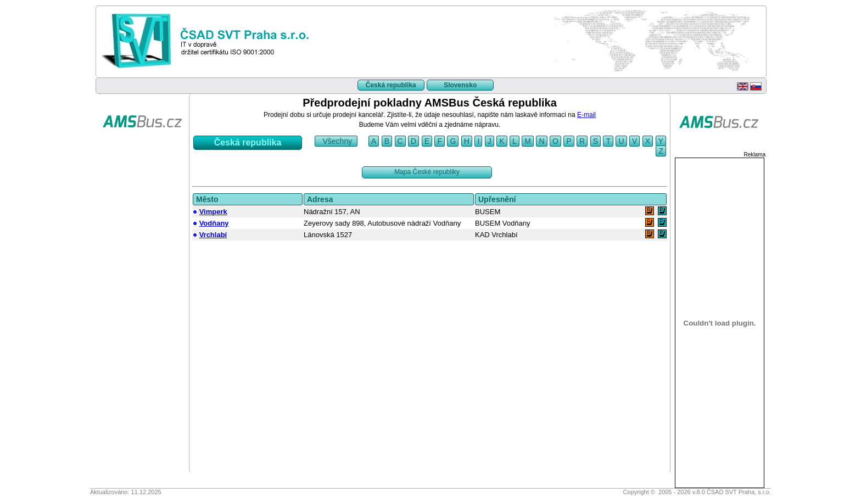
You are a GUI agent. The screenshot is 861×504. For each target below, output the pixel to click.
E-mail (586, 115)
